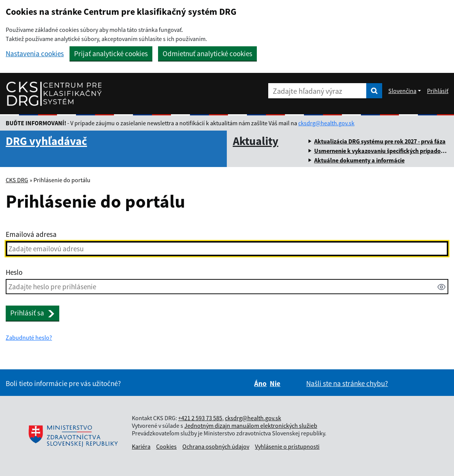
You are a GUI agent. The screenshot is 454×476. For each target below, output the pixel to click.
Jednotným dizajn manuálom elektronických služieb (251, 426)
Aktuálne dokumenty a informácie (359, 160)
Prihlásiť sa (32, 313)
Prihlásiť (438, 91)
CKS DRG (17, 180)
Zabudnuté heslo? (29, 337)
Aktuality (256, 141)
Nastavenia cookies (35, 54)
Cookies (166, 446)
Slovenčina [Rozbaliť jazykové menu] (402, 91)
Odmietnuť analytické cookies (207, 54)
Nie (275, 383)
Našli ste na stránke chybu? (347, 383)
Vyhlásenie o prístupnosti (287, 446)
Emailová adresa (31, 234)
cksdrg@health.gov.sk (326, 123)
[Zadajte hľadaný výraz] (317, 91)
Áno (260, 383)
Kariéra (141, 446)
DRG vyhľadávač (46, 141)
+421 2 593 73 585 (200, 418)
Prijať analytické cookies (111, 54)
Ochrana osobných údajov (216, 446)
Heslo (14, 272)
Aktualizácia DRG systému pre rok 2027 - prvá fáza (380, 141)
